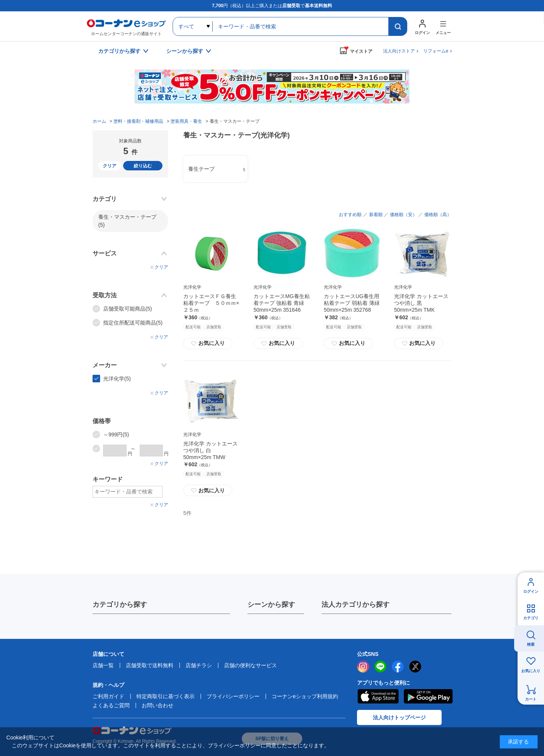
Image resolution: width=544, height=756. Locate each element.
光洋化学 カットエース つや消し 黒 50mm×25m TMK (421, 303)
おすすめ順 (350, 215)
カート (531, 699)
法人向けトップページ (399, 717)
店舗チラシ (199, 665)
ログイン (531, 591)
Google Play (428, 696)
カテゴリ (531, 618)
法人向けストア (399, 51)
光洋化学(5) (117, 379)
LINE (380, 666)
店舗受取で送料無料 (150, 665)
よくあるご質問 (111, 705)
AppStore (378, 696)
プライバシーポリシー (233, 696)
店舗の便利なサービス (250, 665)
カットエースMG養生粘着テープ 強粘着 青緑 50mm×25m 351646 (282, 303)
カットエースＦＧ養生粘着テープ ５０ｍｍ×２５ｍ (211, 303)
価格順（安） (403, 215)
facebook (398, 666)
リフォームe (436, 51)
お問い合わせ (158, 705)
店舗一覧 (103, 665)
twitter (415, 666)
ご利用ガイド (108, 696)
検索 (531, 644)
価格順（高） (438, 215)
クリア (110, 166)
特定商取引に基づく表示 (165, 696)
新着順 (376, 215)
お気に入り (208, 343)
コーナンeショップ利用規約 (305, 696)
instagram (363, 666)
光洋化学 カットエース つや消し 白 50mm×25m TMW (210, 450)
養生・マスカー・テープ (127, 221)
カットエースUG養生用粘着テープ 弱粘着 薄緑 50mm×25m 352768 (352, 303)
